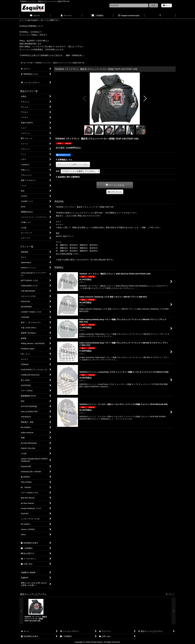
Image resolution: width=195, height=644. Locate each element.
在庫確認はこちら (64, 160)
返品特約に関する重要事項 (68, 177)
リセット (170, 594)
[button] (160, 16)
